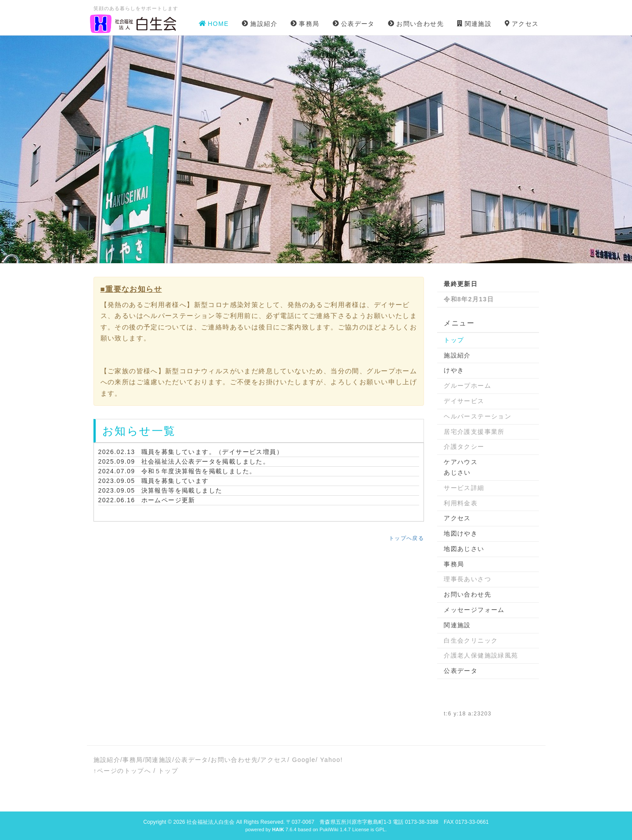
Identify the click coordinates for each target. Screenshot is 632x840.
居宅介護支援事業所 (474, 432)
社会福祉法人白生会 (210, 822)
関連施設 (457, 625)
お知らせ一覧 (139, 431)
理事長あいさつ (467, 579)
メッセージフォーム (474, 610)
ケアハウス (461, 462)
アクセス (457, 518)
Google (304, 760)
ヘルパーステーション (478, 416)
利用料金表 (461, 503)
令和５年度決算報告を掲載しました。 (199, 471)
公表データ (461, 671)
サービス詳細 (464, 488)
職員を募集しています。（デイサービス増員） (212, 452)
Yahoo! (331, 760)
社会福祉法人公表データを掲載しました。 (206, 461)
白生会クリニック (471, 640)
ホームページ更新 (168, 500)
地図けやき (461, 533)
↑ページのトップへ (122, 771)
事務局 (454, 564)
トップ (454, 340)
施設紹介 (457, 355)
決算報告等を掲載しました (182, 490)
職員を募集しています (175, 481)
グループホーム (467, 386)
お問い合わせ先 (467, 594)
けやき (454, 370)
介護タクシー (464, 447)
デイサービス (464, 401)
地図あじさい (464, 549)
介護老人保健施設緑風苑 (481, 655)
